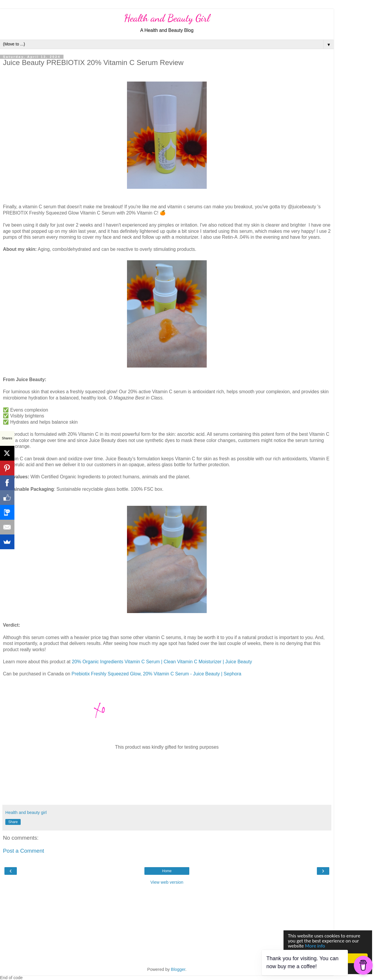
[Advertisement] (167, 925)
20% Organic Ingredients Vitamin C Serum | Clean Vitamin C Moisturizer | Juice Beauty (162, 662)
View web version (167, 882)
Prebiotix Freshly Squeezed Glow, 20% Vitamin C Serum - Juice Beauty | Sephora (156, 674)
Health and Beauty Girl (167, 18)
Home (167, 871)
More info (315, 946)
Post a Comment (23, 851)
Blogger (178, 969)
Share (13, 822)
